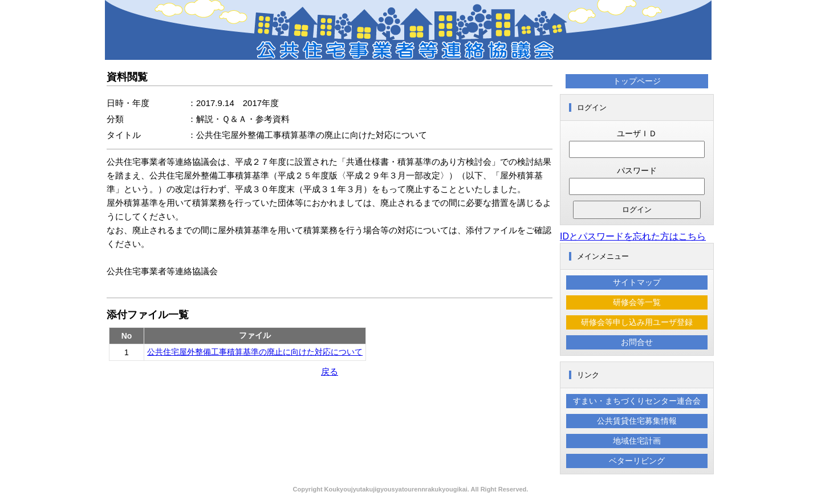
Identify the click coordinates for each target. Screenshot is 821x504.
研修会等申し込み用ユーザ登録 (637, 322)
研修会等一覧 (637, 302)
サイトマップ (637, 282)
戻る (330, 371)
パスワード (637, 170)
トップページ (637, 81)
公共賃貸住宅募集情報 (637, 421)
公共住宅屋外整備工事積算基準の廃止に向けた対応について (255, 352)
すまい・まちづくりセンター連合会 (637, 401)
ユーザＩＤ (637, 133)
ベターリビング (637, 461)
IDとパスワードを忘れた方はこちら (633, 236)
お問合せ (637, 342)
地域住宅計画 (637, 441)
